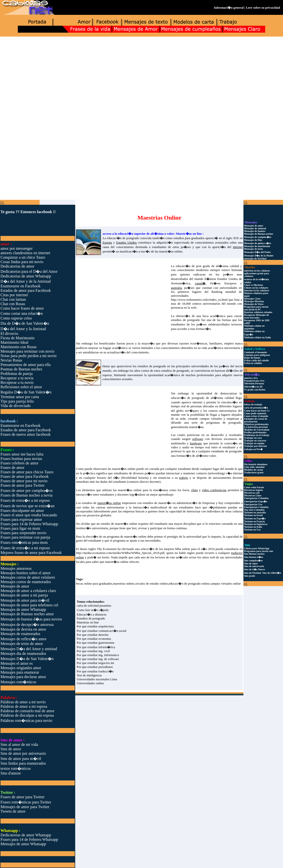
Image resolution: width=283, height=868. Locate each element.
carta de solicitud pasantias (94, 605)
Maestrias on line (88, 622)
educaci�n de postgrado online (189, 583)
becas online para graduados (94, 583)
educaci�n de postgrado (123, 238)
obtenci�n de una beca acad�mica (201, 316)
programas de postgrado (224, 423)
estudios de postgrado (185, 320)
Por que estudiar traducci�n (95, 671)
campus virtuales (211, 419)
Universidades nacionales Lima (97, 679)
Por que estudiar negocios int (95, 663)
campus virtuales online (225, 583)
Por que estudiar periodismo (95, 667)
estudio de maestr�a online (119, 524)
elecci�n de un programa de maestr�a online (116, 537)
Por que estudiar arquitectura (95, 626)
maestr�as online (171, 251)
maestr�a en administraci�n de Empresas (187, 503)
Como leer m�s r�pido (93, 610)
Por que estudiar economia (94, 639)
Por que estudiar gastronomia (95, 643)
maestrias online (124, 583)
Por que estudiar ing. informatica (98, 655)
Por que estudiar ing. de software (98, 659)
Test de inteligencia (89, 675)
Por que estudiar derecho (93, 635)
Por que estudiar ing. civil (93, 651)
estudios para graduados (189, 238)
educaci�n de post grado (193, 266)
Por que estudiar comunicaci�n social (102, 631)
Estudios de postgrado (91, 618)
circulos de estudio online (151, 583)
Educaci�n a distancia (92, 614)
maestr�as (196, 427)
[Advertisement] (141, 76)
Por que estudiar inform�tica (96, 647)
